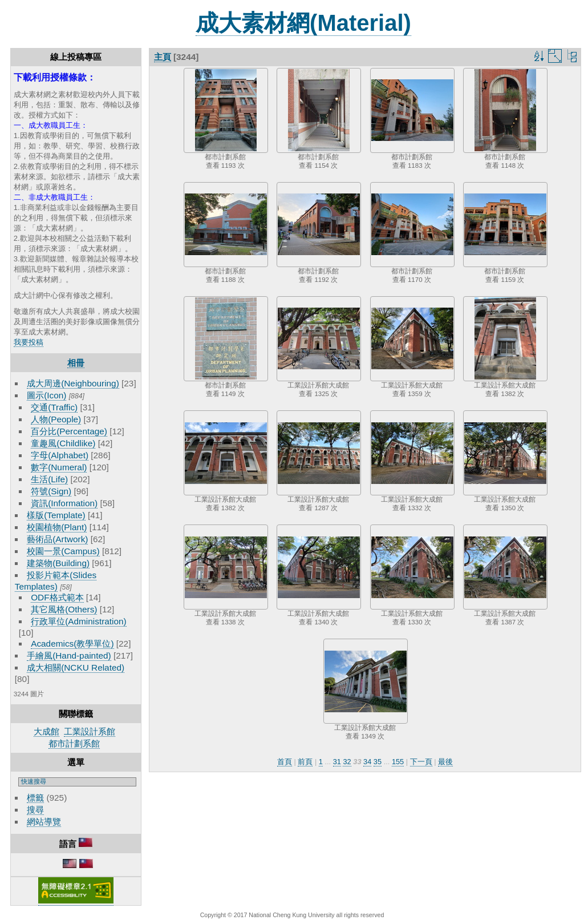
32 (347, 762)
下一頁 (421, 762)
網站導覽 (44, 822)
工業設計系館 (90, 731)
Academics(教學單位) (72, 643)
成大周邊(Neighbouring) (73, 383)
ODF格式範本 (57, 597)
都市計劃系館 (74, 743)
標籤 (35, 798)
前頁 (305, 762)
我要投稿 (29, 342)
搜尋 (35, 810)
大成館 (46, 731)
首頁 (285, 762)
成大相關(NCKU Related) (76, 667)
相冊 (76, 363)
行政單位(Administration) (79, 621)
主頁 (163, 57)
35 (378, 762)
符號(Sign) (51, 491)
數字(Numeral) (59, 467)
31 (337, 762)
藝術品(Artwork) (57, 539)
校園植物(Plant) (57, 527)
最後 (445, 762)
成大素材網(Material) (303, 23)
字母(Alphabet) (60, 455)
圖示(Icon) (46, 395)
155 (398, 762)
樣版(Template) (56, 515)
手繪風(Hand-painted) (69, 655)
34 (367, 762)
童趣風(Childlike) (63, 443)
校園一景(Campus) (63, 551)
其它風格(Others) (64, 609)
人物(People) (56, 419)
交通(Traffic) (54, 407)
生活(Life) (49, 479)
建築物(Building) (58, 563)
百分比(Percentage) (69, 431)
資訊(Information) (64, 503)
